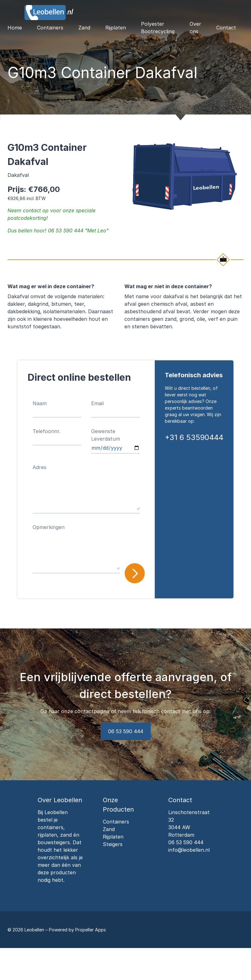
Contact (226, 28)
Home (15, 28)
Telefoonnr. (47, 431)
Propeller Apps (91, 930)
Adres (39, 467)
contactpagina (92, 711)
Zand (84, 28)
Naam (40, 403)
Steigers (113, 844)
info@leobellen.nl (189, 850)
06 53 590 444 (126, 731)
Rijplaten (116, 28)
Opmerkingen (49, 527)
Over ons (195, 28)
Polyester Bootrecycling (158, 28)
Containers (50, 28)
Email (97, 403)
